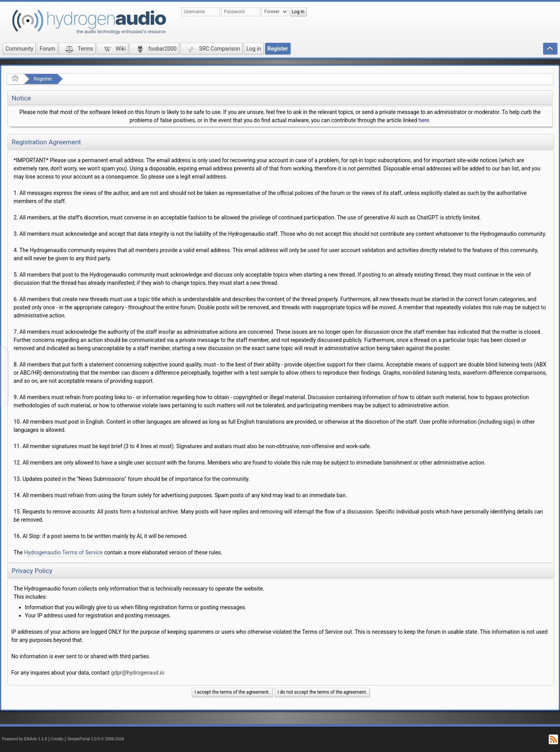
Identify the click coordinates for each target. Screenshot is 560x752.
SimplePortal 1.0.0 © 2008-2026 (96, 739)
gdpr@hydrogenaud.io (137, 673)
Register (43, 79)
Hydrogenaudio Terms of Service (64, 552)
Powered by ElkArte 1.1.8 (24, 739)
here (424, 120)
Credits (57, 739)
